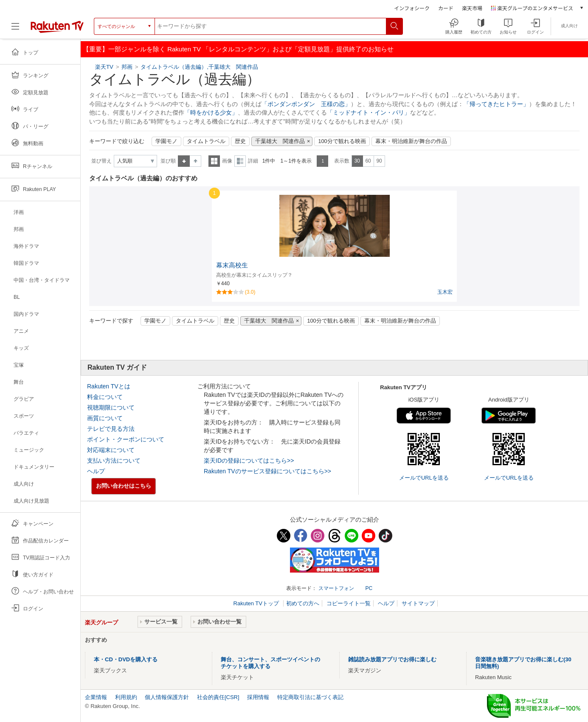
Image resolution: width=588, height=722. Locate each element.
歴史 (240, 141)
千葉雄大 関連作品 (280, 141)
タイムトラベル (206, 141)
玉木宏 (445, 292)
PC (369, 588)
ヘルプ (96, 471)
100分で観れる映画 (342, 141)
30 (357, 161)
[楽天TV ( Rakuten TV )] (57, 29)
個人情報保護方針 (167, 697)
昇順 (184, 161)
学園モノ (166, 141)
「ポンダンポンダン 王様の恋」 (306, 104)
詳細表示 (240, 161)
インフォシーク (412, 8)
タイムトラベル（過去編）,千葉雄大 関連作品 (199, 67)
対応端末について (111, 450)
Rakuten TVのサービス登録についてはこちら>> (267, 471)
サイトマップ (418, 603)
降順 (196, 161)
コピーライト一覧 (349, 603)
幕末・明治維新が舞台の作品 (411, 141)
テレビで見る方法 (111, 429)
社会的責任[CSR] (218, 697)
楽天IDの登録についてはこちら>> (249, 461)
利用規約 (126, 697)
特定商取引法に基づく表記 (310, 697)
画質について (105, 418)
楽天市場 (472, 8)
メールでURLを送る (424, 478)
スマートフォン (336, 588)
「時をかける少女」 (211, 113)
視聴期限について (111, 407)
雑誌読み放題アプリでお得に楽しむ (392, 659)
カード (446, 8)
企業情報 (96, 697)
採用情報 (258, 697)
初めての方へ (303, 603)
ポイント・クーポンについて (126, 439)
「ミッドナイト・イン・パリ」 (369, 113)
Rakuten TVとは (109, 386)
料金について (105, 397)
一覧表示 (214, 161)
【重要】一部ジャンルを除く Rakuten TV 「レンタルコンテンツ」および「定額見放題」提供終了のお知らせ (238, 49)
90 (379, 161)
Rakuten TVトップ (257, 603)
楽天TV (105, 67)
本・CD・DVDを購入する (126, 659)
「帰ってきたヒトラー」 (496, 104)
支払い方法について (114, 461)
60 (368, 161)
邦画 (127, 67)
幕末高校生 (232, 265)
